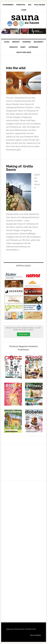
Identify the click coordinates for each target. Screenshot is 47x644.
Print (34, 629)
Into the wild (16, 68)
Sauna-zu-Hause (24, 21)
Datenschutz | (20, 629)
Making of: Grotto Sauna (20, 168)
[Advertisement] (22, 462)
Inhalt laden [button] (23, 334)
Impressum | (11, 629)
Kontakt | (29, 629)
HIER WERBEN (35, 635)
